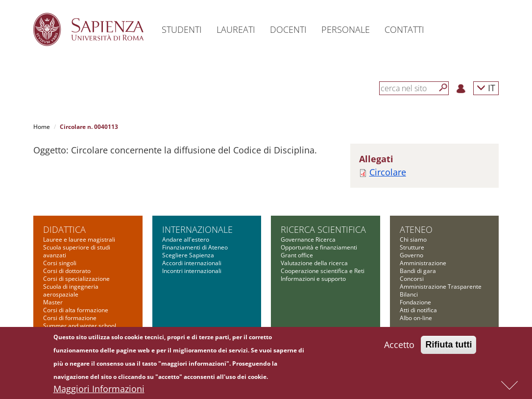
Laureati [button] (236, 29)
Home (42, 127)
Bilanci (409, 294)
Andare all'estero (186, 239)
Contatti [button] (404, 29)
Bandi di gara (418, 271)
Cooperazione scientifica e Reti (323, 271)
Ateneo (416, 229)
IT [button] (486, 87)
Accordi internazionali (192, 263)
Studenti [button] (182, 29)
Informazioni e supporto (313, 279)
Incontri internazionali (192, 271)
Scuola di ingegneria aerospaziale (71, 290)
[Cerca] (443, 88)
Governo (411, 255)
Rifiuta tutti (448, 347)
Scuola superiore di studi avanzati (77, 251)
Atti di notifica (418, 310)
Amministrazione (423, 263)
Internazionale (197, 229)
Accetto (399, 347)
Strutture (412, 247)
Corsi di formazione (70, 318)
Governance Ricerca (308, 239)
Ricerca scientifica (323, 229)
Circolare (388, 172)
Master (53, 302)
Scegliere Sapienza (188, 255)
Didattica (64, 229)
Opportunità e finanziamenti (319, 247)
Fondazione (415, 302)
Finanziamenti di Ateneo (195, 247)
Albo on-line (416, 318)
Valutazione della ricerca (314, 263)
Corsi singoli (60, 263)
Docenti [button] (288, 29)
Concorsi (412, 279)
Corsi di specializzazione (76, 279)
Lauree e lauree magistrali (79, 239)
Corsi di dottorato (67, 271)
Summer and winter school (80, 326)
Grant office (297, 255)
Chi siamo (413, 239)
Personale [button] (346, 29)
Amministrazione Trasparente (441, 287)
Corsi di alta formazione (76, 310)
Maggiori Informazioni (99, 391)
